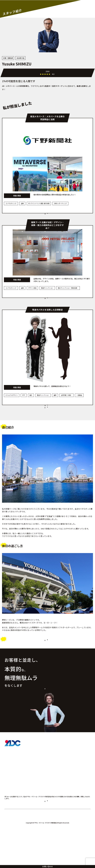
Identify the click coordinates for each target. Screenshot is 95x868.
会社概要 (9, 823)
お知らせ (9, 816)
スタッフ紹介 (11, 802)
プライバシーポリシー (59, 830)
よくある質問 (11, 809)
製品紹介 (9, 787)
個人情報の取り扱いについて (57, 855)
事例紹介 (9, 794)
